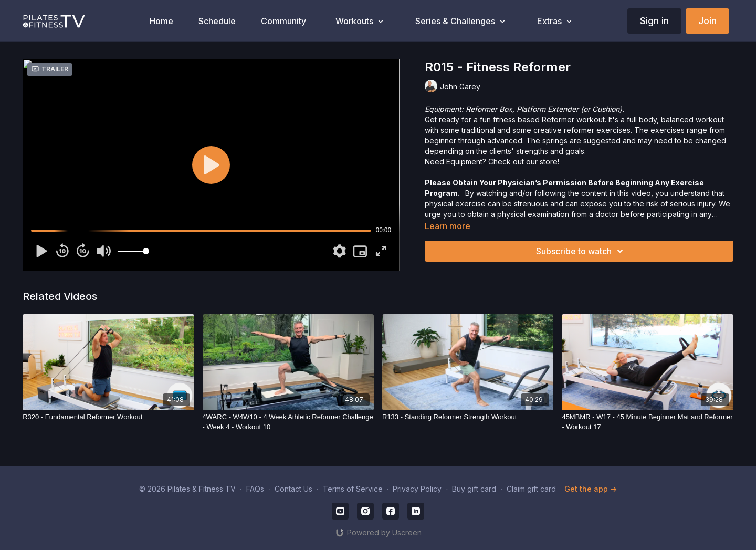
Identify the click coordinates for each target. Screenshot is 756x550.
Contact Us (293, 489)
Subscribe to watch (581, 251)
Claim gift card (531, 489)
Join (707, 21)
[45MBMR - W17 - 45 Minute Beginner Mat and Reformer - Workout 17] (647, 422)
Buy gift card (474, 489)
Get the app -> (591, 489)
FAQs (255, 489)
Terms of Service (353, 489)
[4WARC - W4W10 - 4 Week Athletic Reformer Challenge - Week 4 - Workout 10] (288, 422)
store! (549, 162)
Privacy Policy (417, 489)
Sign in (654, 21)
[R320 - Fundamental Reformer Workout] (108, 417)
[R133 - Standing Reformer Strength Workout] (468, 417)
